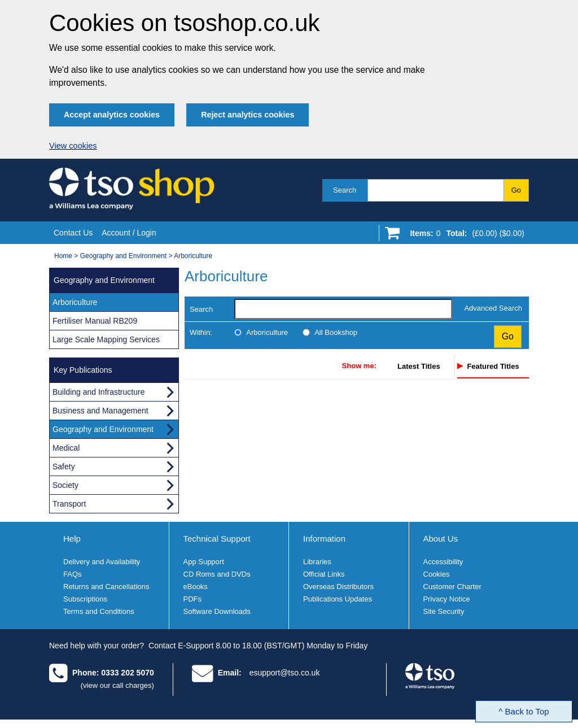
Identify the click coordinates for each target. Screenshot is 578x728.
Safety (64, 467)
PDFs (193, 599)
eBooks (196, 587)
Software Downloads (217, 611)
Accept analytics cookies (112, 115)
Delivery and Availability (102, 562)
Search (345, 190)
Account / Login (129, 233)
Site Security (444, 611)
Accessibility (443, 562)
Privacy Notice (447, 599)
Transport (69, 504)
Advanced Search (493, 308)
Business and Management (100, 411)
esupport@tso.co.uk (285, 673)
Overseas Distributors (338, 587)
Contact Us (73, 233)
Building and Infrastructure (98, 392)
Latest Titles (419, 366)
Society (65, 485)
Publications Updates (338, 599)
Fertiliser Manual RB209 (95, 321)
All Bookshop (336, 332)
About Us (441, 539)
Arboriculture (193, 256)
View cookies (73, 146)
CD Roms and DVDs (217, 574)
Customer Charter (452, 587)
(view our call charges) (117, 685)
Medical (66, 448)
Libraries (317, 562)
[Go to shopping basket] (464, 236)
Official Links (324, 574)
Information (324, 539)
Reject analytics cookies (248, 115)
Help (72, 539)
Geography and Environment (123, 256)
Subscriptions (85, 599)
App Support (204, 562)
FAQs (73, 574)
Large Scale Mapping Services (106, 339)
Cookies (437, 574)
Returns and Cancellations (106, 587)
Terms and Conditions (99, 611)
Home (63, 256)
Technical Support (217, 539)
